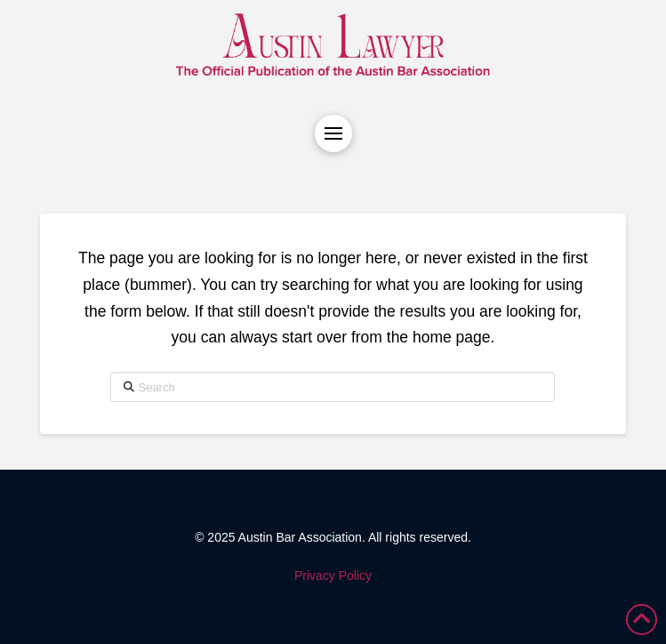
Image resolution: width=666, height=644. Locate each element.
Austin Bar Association (300, 537)
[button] (333, 133)
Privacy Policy (333, 576)
